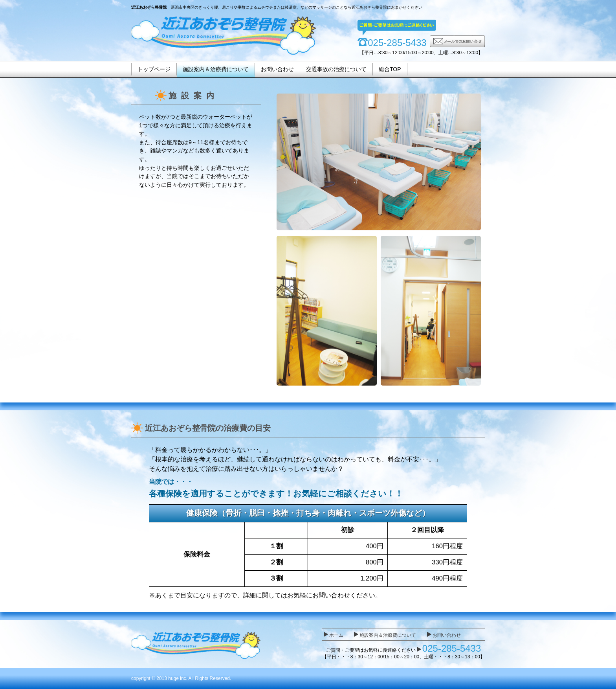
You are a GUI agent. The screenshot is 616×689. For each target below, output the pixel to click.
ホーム (336, 635)
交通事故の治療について (336, 69)
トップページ (154, 69)
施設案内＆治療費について (216, 69)
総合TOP (390, 69)
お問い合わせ (277, 69)
